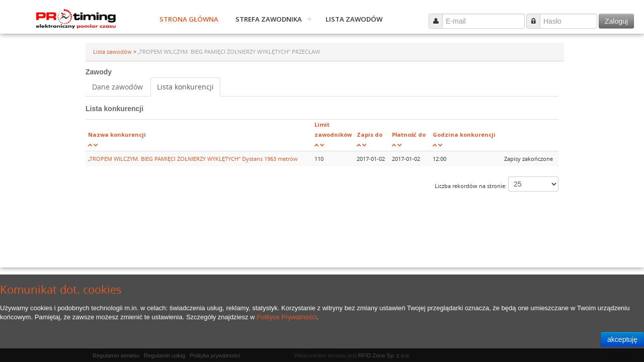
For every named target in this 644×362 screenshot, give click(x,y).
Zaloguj (616, 21)
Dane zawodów (117, 87)
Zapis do (370, 134)
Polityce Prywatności (287, 317)
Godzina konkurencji (464, 134)
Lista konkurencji (185, 87)
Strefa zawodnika (269, 19)
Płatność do (409, 134)
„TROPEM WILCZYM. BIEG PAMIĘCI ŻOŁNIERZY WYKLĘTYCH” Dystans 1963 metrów (193, 159)
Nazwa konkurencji (117, 134)
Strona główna (189, 19)
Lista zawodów (354, 19)
